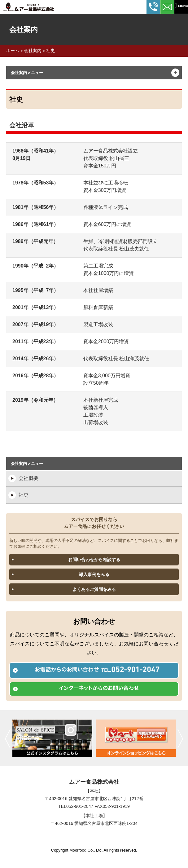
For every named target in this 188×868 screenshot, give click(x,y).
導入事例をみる (94, 574)
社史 (50, 51)
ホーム (13, 51)
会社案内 (33, 51)
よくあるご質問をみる (94, 589)
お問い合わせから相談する (94, 560)
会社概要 (28, 478)
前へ (8, 738)
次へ (180, 738)
